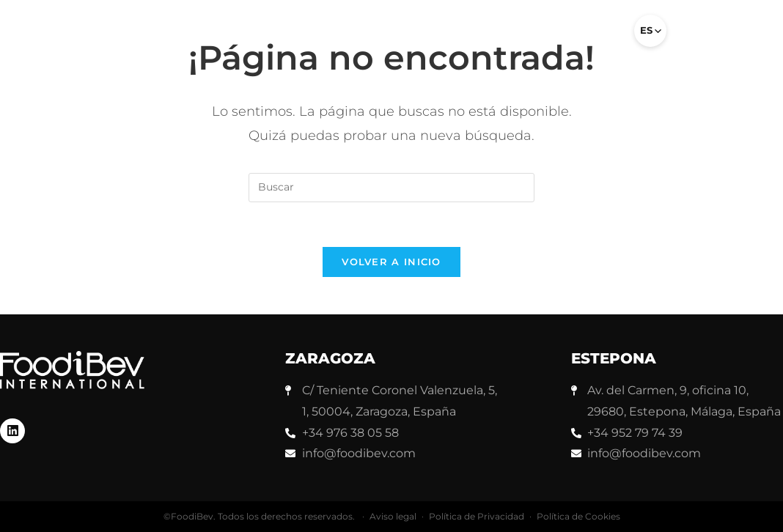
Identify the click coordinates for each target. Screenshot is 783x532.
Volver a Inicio (391, 262)
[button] (603, 37)
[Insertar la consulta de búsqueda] (391, 188)
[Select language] (650, 31)
